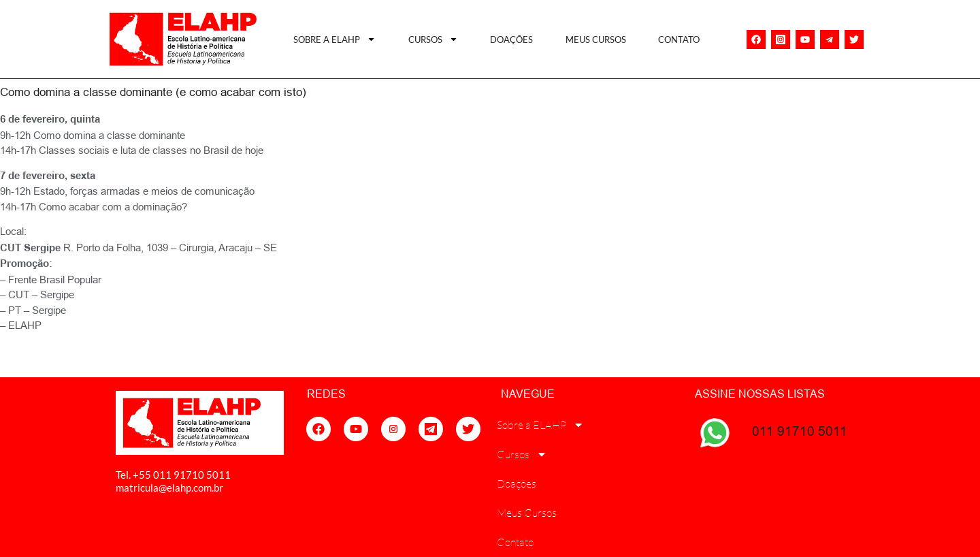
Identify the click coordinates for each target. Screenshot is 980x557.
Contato (679, 39)
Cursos (433, 39)
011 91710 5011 (800, 431)
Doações (511, 39)
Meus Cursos (596, 39)
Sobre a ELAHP (334, 39)
